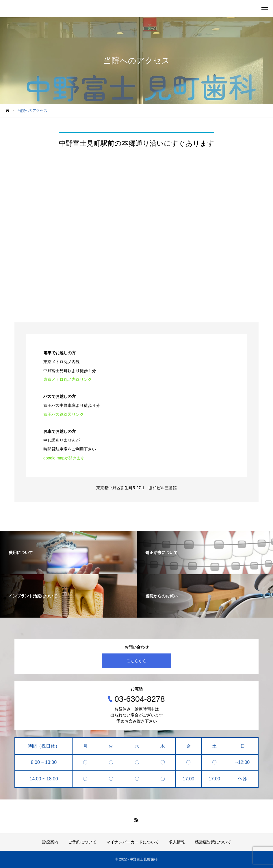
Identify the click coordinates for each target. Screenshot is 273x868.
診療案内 (50, 842)
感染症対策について (213, 842)
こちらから (137, 661)
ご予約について (82, 842)
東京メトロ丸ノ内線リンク (68, 379)
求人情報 (177, 842)
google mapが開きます (64, 458)
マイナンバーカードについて (133, 842)
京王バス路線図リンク (64, 414)
